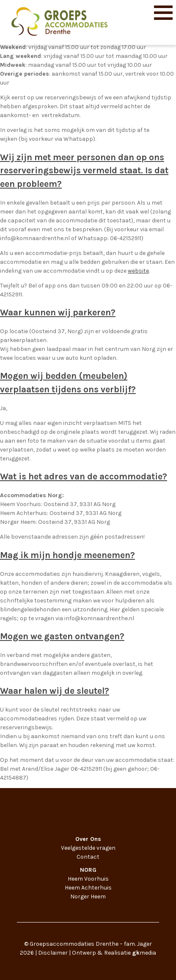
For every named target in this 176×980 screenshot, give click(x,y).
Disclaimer (53, 953)
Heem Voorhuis (88, 879)
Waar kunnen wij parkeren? (58, 312)
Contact (88, 857)
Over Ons (88, 839)
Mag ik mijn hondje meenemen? (67, 555)
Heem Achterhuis (88, 888)
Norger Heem (88, 897)
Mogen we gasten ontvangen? (62, 636)
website (138, 271)
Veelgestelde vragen (88, 848)
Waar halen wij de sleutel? (55, 691)
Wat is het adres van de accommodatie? (84, 476)
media (144, 953)
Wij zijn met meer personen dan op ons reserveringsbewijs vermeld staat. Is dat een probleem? (84, 171)
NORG (88, 870)
